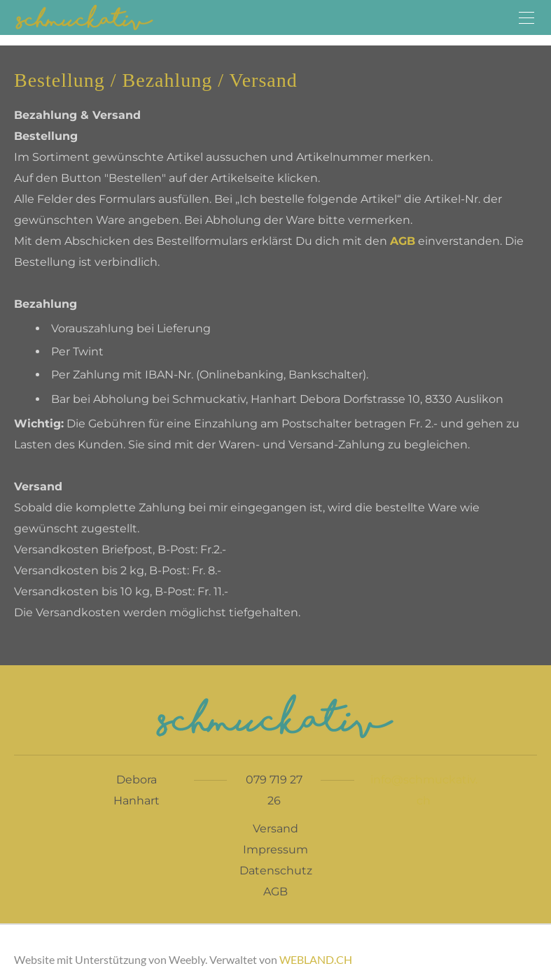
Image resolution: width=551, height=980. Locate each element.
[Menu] (526, 17)
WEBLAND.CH (316, 959)
